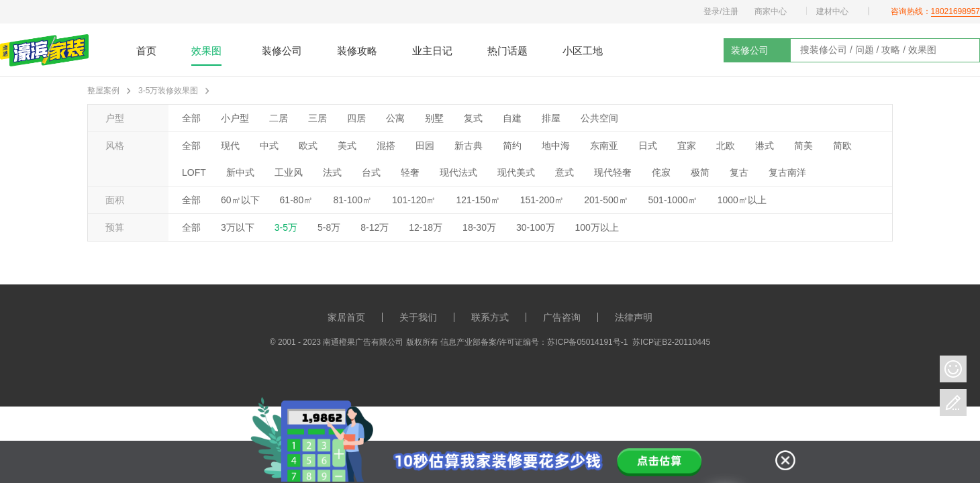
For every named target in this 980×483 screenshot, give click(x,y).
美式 (347, 146)
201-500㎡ (606, 200)
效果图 (206, 51)
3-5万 (286, 227)
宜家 (687, 146)
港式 (765, 146)
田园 (425, 146)
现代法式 (458, 172)
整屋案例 (103, 91)
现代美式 (516, 172)
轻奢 (410, 172)
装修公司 (282, 51)
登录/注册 (721, 11)
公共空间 (599, 118)
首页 (146, 51)
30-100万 (536, 227)
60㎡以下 (240, 200)
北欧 (726, 146)
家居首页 (346, 317)
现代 (230, 146)
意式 (565, 172)
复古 (739, 172)
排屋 (551, 118)
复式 (473, 118)
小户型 (235, 118)
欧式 (308, 146)
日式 (648, 146)
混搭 (386, 146)
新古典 (469, 146)
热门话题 (507, 51)
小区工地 (583, 51)
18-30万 (479, 227)
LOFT (194, 172)
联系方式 (490, 317)
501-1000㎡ (673, 200)
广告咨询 (562, 317)
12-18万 (426, 227)
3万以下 (238, 227)
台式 (371, 172)
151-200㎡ (542, 200)
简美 (803, 146)
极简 (700, 172)
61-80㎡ (297, 200)
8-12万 (375, 227)
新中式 (240, 172)
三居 (317, 118)
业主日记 (432, 51)
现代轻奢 (613, 172)
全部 (191, 118)
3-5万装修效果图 (168, 91)
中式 (269, 146)
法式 (332, 172)
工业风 (289, 172)
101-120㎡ (414, 200)
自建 (512, 118)
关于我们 (418, 317)
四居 (356, 118)
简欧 (842, 146)
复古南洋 (787, 172)
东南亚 (604, 146)
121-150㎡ (478, 200)
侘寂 (661, 172)
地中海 (556, 146)
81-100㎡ (352, 200)
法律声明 (634, 317)
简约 (512, 146)
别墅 (434, 118)
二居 (279, 118)
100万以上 (597, 227)
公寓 (395, 118)
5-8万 (329, 227)
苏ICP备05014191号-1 (587, 342)
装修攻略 (357, 51)
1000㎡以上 (742, 200)
